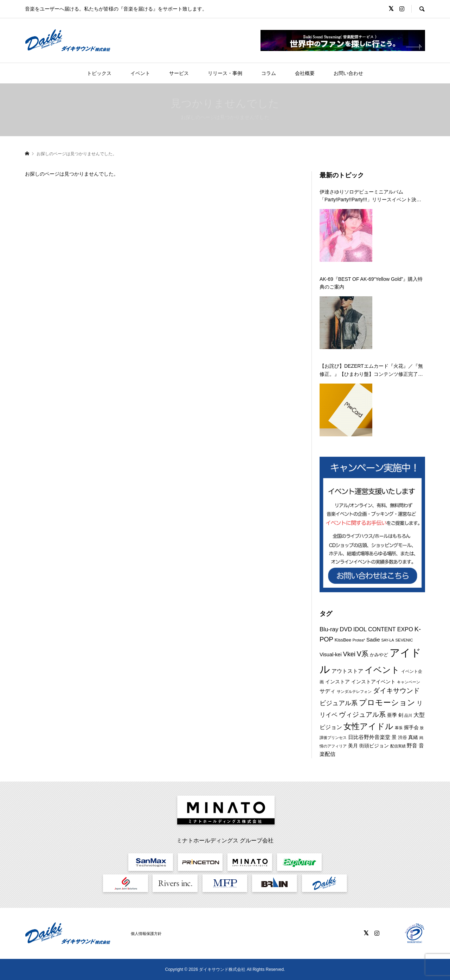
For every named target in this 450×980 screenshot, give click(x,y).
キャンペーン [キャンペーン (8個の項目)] (409, 682)
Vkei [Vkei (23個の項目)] (349, 654)
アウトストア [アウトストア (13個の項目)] (347, 671)
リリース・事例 (225, 73)
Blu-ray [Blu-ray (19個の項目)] (329, 629)
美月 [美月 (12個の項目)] (353, 746)
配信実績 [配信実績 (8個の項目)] (398, 746)
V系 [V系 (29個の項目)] (363, 654)
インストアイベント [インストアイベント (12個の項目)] (373, 682)
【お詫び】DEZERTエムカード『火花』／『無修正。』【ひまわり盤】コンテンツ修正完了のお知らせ (371, 371)
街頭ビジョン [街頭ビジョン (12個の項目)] (374, 746)
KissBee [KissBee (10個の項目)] (343, 640)
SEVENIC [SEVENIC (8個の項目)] (404, 640)
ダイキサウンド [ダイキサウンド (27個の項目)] (396, 691)
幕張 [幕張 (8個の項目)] (399, 728)
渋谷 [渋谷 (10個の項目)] (403, 737)
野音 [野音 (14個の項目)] (412, 745)
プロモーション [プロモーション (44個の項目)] (387, 703)
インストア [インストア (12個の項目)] (337, 682)
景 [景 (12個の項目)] (394, 737)
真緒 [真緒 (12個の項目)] (413, 737)
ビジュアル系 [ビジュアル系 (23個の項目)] (339, 703)
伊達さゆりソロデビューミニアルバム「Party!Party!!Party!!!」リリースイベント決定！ (368, 196)
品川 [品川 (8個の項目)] (408, 715)
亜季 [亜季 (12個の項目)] (392, 715)
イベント (140, 73)
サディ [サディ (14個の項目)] (327, 691)
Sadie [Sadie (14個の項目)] (373, 640)
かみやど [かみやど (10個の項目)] (379, 655)
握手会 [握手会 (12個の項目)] (411, 727)
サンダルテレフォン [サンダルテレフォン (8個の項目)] (354, 691)
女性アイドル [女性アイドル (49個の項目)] (368, 726)
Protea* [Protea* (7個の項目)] (359, 640)
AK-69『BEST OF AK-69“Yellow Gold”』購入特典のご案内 (371, 283)
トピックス (99, 73)
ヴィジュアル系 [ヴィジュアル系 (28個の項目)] (362, 714)
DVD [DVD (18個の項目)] (346, 629)
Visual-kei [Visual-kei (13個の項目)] (331, 655)
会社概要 (305, 73)
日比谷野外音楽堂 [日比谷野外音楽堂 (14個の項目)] (369, 737)
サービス (179, 73)
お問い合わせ (348, 73)
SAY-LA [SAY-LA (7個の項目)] (387, 640)
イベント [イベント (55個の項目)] (382, 670)
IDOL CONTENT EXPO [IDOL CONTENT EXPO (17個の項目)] (383, 629)
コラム (269, 73)
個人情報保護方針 (146, 934)
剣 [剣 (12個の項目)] (401, 715)
